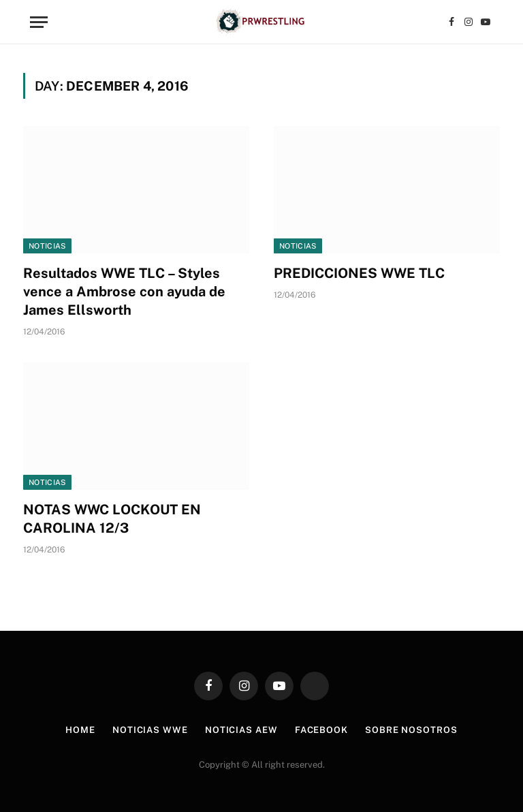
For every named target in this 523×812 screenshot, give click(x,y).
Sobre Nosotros (411, 730)
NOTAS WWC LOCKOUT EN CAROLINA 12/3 (112, 519)
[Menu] (39, 22)
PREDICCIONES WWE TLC (359, 273)
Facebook (321, 730)
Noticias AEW (241, 730)
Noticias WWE (150, 730)
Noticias (47, 246)
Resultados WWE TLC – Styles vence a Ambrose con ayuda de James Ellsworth (124, 292)
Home (80, 730)
